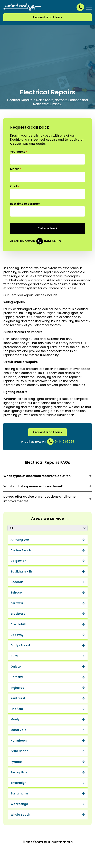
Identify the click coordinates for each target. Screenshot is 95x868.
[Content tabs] (47, 528)
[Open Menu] (89, 7)
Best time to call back (25, 204)
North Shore (45, 100)
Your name (19, 152)
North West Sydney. (47, 104)
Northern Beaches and (71, 100)
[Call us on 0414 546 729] (80, 7)
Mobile (16, 169)
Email (15, 187)
